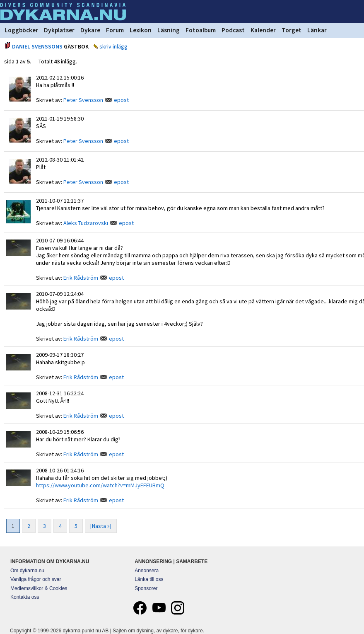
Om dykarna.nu (27, 571)
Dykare (90, 30)
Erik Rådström (81, 278)
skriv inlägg (113, 46)
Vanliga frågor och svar (36, 579)
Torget (292, 30)
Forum (115, 30)
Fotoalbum (201, 30)
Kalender (263, 30)
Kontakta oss (25, 597)
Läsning (169, 30)
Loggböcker (21, 30)
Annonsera (147, 571)
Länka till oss (149, 579)
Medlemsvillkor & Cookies (39, 588)
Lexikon (141, 30)
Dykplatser (59, 30)
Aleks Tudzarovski (86, 223)
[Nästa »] (101, 526)
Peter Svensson (83, 100)
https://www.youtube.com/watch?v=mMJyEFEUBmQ (100, 485)
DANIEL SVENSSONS (37, 46)
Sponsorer (146, 588)
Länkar (317, 30)
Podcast (233, 30)
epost (121, 100)
